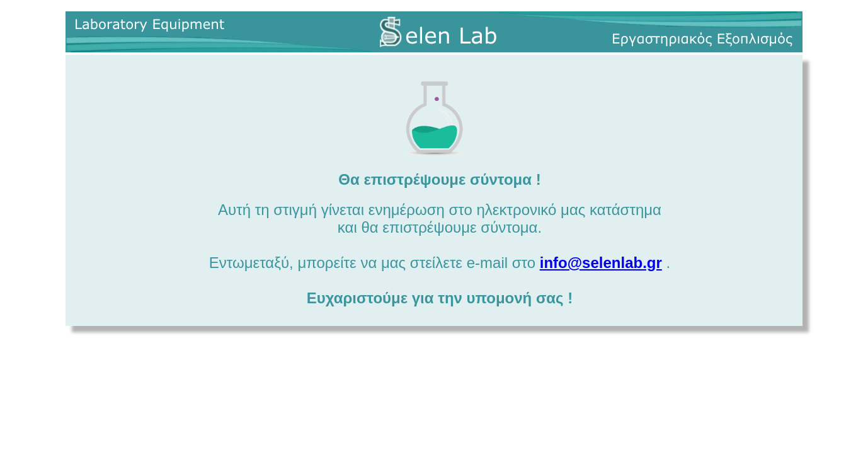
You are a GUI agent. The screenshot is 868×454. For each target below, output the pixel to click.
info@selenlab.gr (601, 263)
